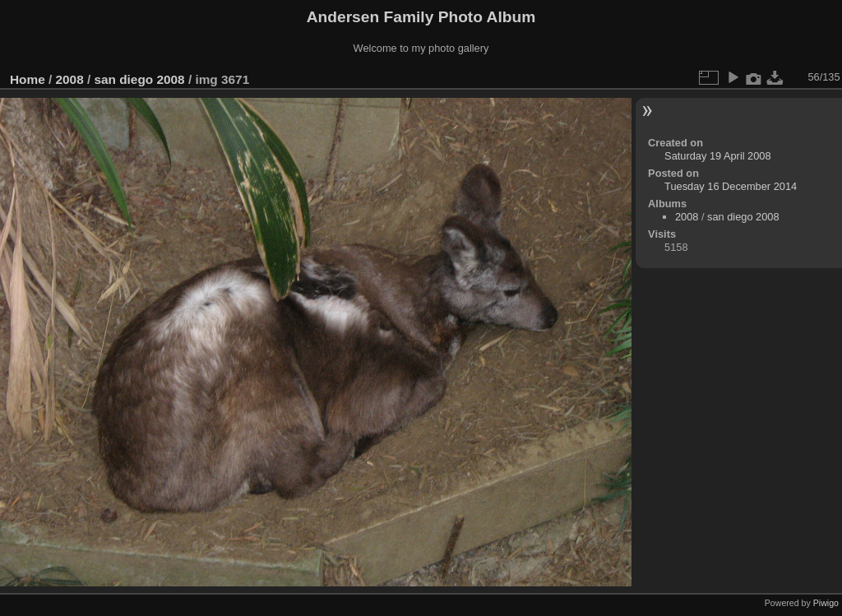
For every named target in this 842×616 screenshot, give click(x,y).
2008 (70, 79)
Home (28, 79)
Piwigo (826, 603)
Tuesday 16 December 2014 (731, 186)
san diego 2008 (139, 79)
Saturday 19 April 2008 (717, 156)
